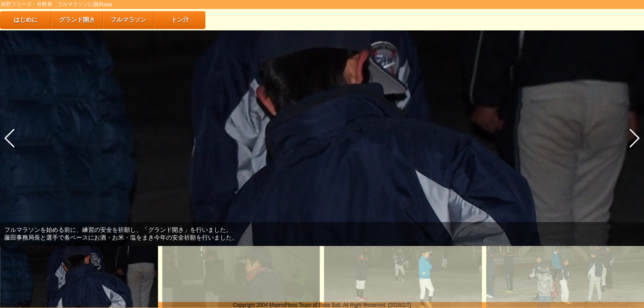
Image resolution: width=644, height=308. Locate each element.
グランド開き (77, 20)
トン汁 (180, 20)
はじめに (26, 20)
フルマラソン (128, 20)
